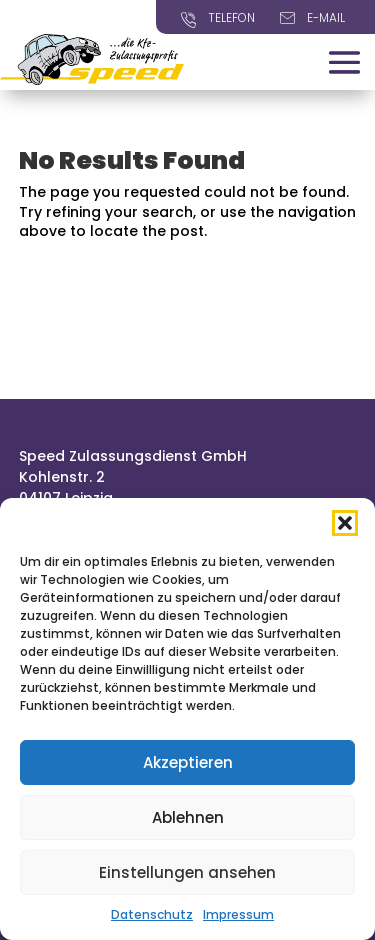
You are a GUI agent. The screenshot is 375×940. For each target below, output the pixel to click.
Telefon (231, 17)
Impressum (238, 914)
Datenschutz (152, 914)
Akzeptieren (188, 762)
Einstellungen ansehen (187, 872)
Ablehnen (188, 817)
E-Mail (326, 17)
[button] (345, 523)
